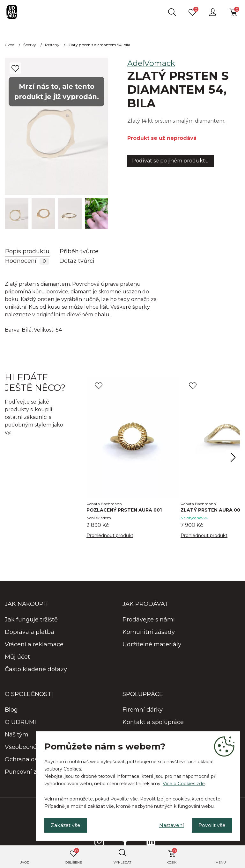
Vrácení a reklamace (34, 645)
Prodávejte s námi (149, 620)
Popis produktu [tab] (27, 251)
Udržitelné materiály (152, 645)
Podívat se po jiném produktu (171, 161)
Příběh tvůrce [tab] (79, 251)
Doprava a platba (30, 632)
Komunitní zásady (149, 632)
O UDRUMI (20, 722)
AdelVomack (151, 63)
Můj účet (17, 657)
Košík (172, 856)
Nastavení (169, 825)
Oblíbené (74, 856)
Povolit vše (211, 825)
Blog (11, 710)
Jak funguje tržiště (31, 620)
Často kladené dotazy (36, 670)
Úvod (24, 862)
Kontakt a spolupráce (153, 722)
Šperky (30, 45)
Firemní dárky (143, 710)
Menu (221, 862)
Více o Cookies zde (184, 783)
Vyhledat (122, 862)
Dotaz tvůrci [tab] (77, 261)
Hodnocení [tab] (27, 261)
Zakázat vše (67, 825)
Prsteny (52, 45)
